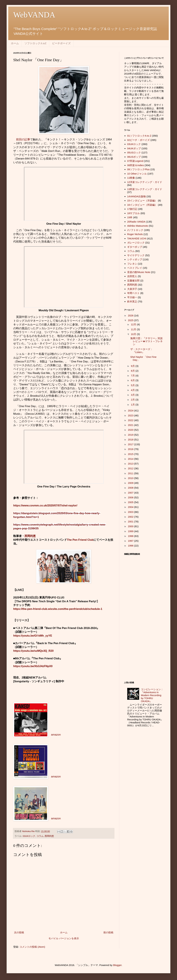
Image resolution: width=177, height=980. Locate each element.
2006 (131, 497)
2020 (131, 430)
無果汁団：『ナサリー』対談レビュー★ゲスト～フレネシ (146, 341)
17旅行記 (132, 209)
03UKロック (29, 836)
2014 (131, 459)
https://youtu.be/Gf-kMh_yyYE (33, 636)
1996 (131, 546)
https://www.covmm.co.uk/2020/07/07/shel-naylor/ (45, 505)
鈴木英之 (132, 301)
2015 (131, 454)
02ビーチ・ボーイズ (139, 140)
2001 (131, 522)
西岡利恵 (30, 536)
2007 (131, 493)
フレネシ (132, 264)
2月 (133, 400)
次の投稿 (19, 932)
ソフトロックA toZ (35, 43)
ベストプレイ (135, 268)
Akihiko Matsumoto (138, 226)
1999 (131, 531)
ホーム (15, 43)
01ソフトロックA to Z (139, 136)
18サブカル (134, 213)
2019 (131, 435)
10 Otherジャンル (137, 174)
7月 (133, 376)
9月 (133, 366)
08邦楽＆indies (136, 165)
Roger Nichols (135, 234)
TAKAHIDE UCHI (137, 238)
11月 (134, 329)
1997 (131, 541)
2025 (131, 320)
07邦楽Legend (135, 161)
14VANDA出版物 (136, 196)
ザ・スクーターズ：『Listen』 (142, 351)
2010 (131, 478)
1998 (131, 536)
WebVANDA (34, 15)
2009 (131, 483)
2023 (131, 415)
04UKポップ (134, 148)
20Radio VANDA (136, 222)
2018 (131, 440)
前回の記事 (23, 139)
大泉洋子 (132, 289)
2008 (131, 488)
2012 (131, 468)
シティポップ (135, 259)
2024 (131, 410)
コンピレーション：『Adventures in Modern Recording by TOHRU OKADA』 (152, 695)
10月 (134, 334)
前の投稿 (108, 932)
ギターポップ (135, 247)
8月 (133, 371)
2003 (131, 512)
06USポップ (134, 157)
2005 (131, 502)
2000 (131, 526)
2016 (131, 449)
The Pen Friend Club (80, 540)
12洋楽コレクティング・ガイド (145, 182)
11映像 (131, 178)
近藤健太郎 (133, 281)
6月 (133, 380)
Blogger (117, 965)
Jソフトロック (135, 230)
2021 (131, 425)
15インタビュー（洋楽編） (142, 201)
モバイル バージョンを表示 (64, 938)
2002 (131, 517)
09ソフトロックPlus (138, 169)
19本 (130, 217)
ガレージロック (136, 243)
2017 (131, 444)
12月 (134, 324)
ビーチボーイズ (61, 43)
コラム (40, 836)
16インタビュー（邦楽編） (142, 205)
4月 (133, 390)
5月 (133, 385)
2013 (131, 464)
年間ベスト (133, 293)
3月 (133, 395)
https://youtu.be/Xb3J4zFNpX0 (33, 666)
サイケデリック (136, 255)
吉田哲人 (132, 276)
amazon (56, 735)
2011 (131, 473)
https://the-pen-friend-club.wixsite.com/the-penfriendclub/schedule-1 (58, 609)
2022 (131, 420)
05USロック (134, 153)
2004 (131, 507)
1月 (133, 405)
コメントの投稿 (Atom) (32, 947)
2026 (131, 315)
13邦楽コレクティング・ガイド (145, 189)
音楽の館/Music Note (139, 272)
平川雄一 (132, 297)
